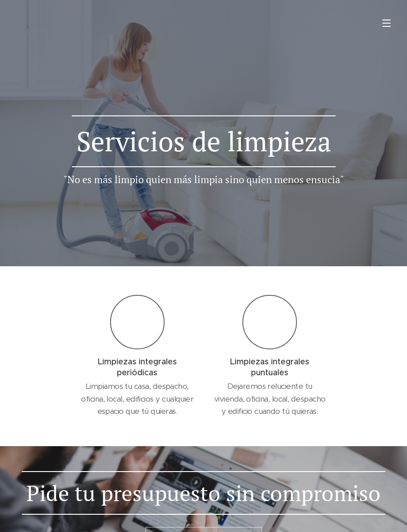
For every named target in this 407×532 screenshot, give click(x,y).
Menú (387, 23)
